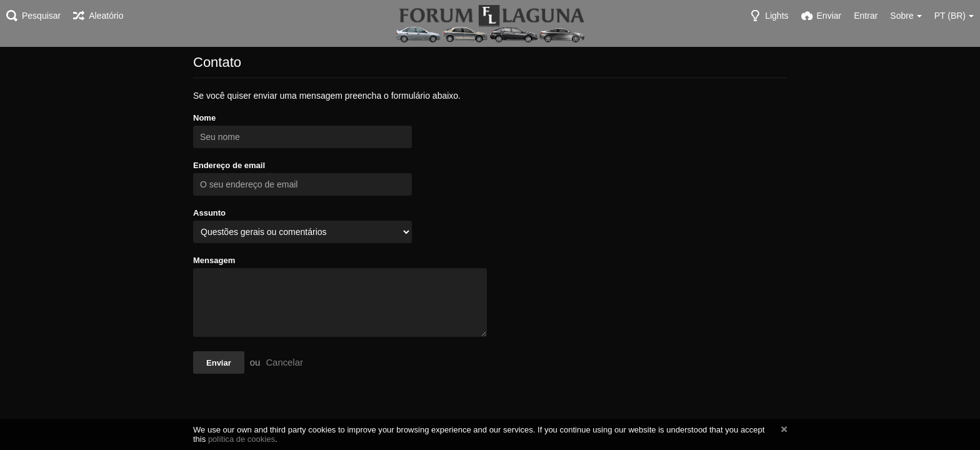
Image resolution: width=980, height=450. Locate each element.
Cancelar (284, 362)
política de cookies (242, 439)
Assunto (209, 213)
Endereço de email (229, 165)
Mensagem (214, 260)
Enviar (219, 363)
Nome (204, 118)
